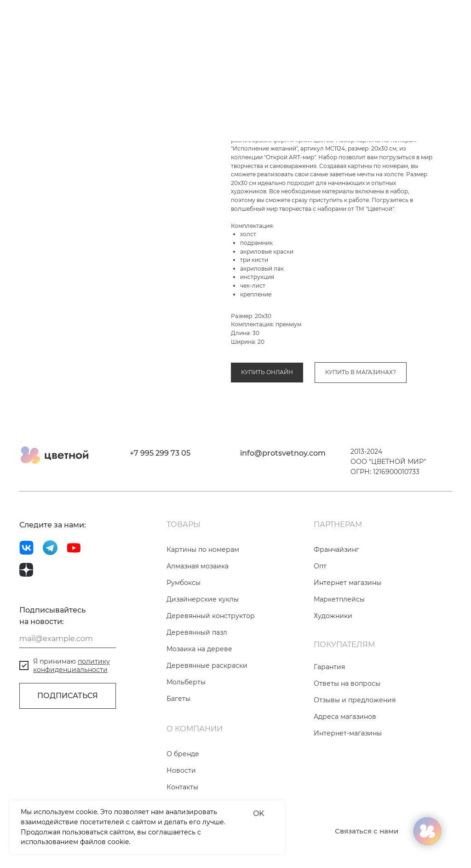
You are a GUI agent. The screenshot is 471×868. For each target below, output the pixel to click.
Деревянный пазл (197, 665)
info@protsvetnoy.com (283, 485)
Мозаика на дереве (199, 681)
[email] (68, 671)
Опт (320, 598)
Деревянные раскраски (207, 698)
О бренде (183, 786)
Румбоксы (184, 615)
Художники (333, 648)
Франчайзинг (336, 582)
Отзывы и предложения (355, 732)
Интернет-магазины (348, 765)
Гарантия (329, 699)
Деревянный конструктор (211, 648)
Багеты (178, 731)
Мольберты (186, 714)
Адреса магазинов (345, 749)
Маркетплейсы (339, 631)
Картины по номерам (261, 342)
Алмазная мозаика (198, 598)
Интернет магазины (348, 615)
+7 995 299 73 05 (160, 485)
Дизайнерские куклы (203, 631)
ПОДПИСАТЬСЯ (68, 728)
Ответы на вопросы (347, 716)
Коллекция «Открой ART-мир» (341, 342)
